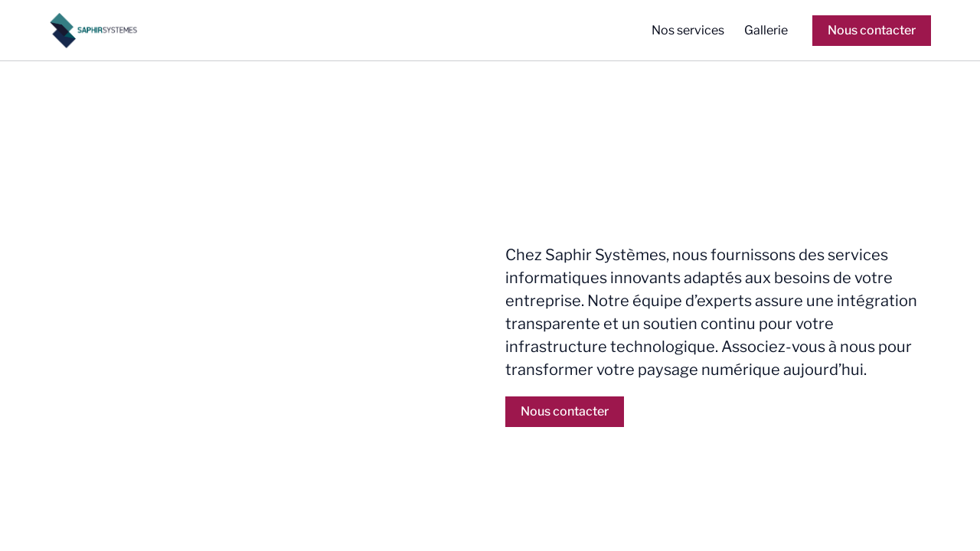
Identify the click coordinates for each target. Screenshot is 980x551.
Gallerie (766, 30)
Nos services (688, 30)
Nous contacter (872, 30)
